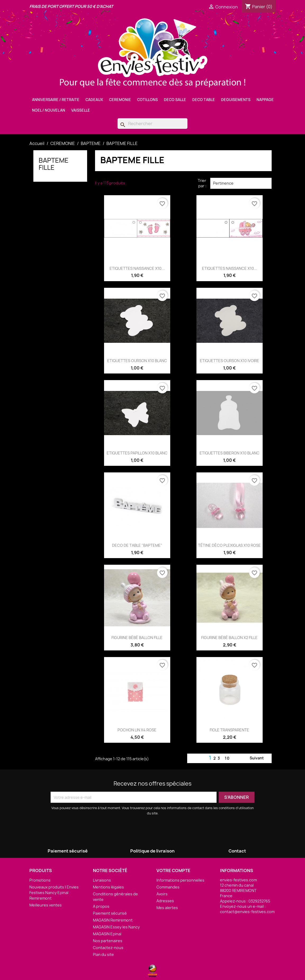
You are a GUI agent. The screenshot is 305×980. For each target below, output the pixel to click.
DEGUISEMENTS (236, 100)
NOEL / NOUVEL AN (49, 110)
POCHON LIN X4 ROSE (137, 730)
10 (227, 758)
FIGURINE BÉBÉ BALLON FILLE (137, 638)
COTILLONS (147, 100)
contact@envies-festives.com (247, 912)
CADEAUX (94, 100)
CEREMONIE (120, 100)
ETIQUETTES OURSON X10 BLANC (137, 361)
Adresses (165, 901)
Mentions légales (108, 887)
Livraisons (102, 880)
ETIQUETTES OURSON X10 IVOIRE (230, 361)
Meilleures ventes (46, 905)
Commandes (168, 887)
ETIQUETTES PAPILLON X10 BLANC (137, 453)
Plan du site (103, 954)
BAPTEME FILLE (54, 164)
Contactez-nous (108, 948)
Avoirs (162, 894)
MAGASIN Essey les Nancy (116, 927)
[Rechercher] (152, 124)
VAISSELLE (81, 110)
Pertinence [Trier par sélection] (241, 183)
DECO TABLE (204, 100)
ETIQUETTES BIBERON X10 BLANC (230, 453)
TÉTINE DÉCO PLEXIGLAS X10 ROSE (229, 545)
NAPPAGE (265, 100)
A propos (101, 906)
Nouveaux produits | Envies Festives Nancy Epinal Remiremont (54, 893)
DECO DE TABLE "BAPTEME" (137, 545)
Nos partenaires (108, 941)
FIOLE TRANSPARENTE (229, 730)
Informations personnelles (180, 880)
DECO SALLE (175, 100)
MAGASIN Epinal (107, 934)
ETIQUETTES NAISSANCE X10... (137, 268)
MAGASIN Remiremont (113, 920)
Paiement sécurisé (110, 913)
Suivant (260, 758)
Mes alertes (167, 908)
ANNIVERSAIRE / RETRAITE (56, 100)
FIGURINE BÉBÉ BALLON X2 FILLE (229, 638)
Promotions (40, 880)
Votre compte (173, 870)
